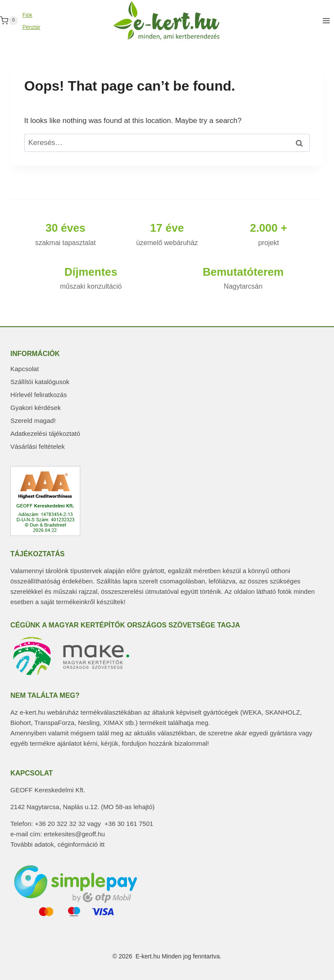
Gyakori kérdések (36, 408)
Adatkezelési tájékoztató (45, 433)
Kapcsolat (25, 369)
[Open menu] (326, 20)
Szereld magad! (33, 421)
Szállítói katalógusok (40, 382)
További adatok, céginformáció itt (57, 844)
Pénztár (31, 27)
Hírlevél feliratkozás (39, 395)
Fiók (27, 15)
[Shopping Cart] (9, 21)
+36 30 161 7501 (129, 824)
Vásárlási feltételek (38, 446)
